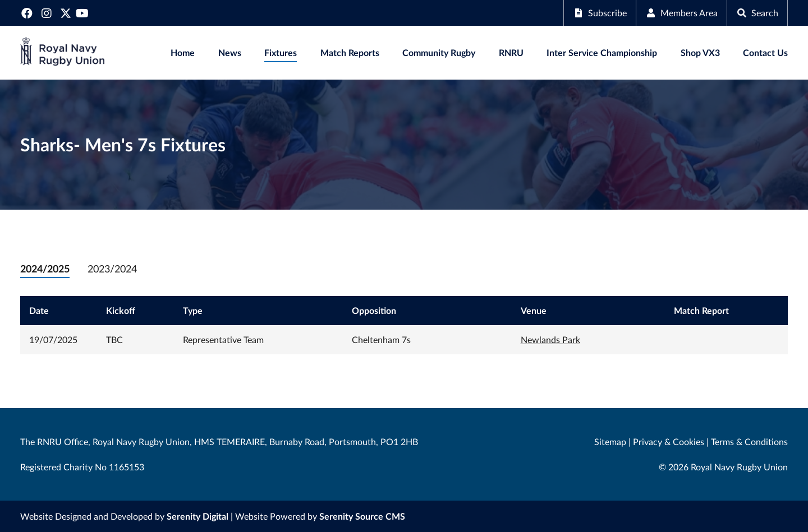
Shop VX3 (700, 52)
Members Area (681, 13)
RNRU (511, 52)
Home (183, 52)
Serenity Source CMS (362, 516)
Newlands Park (550, 339)
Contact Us (765, 52)
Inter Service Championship (602, 52)
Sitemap (610, 441)
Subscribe (600, 13)
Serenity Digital (198, 516)
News (230, 52)
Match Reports (350, 52)
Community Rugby (439, 52)
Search (757, 13)
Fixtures (281, 52)
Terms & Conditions (749, 441)
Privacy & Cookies (669, 441)
